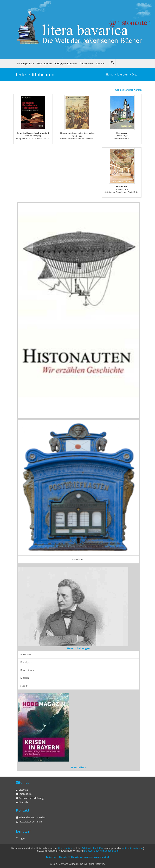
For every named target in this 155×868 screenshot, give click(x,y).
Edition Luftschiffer (92, 848)
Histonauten (65, 848)
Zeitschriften (78, 767)
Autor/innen (86, 63)
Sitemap (22, 790)
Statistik (22, 802)
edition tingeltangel (133, 848)
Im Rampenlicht (26, 63)
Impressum (24, 794)
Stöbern (25, 686)
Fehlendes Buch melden (31, 817)
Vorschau (26, 654)
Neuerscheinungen (78, 648)
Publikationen (44, 63)
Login (20, 838)
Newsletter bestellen (29, 822)
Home (110, 75)
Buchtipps (26, 662)
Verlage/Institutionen (66, 63)
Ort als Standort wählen (128, 90)
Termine (100, 63)
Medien (25, 678)
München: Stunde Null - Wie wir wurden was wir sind (77, 857)
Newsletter (78, 559)
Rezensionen (27, 670)
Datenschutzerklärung (30, 798)
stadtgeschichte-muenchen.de (101, 851)
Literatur (123, 75)
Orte (135, 75)
